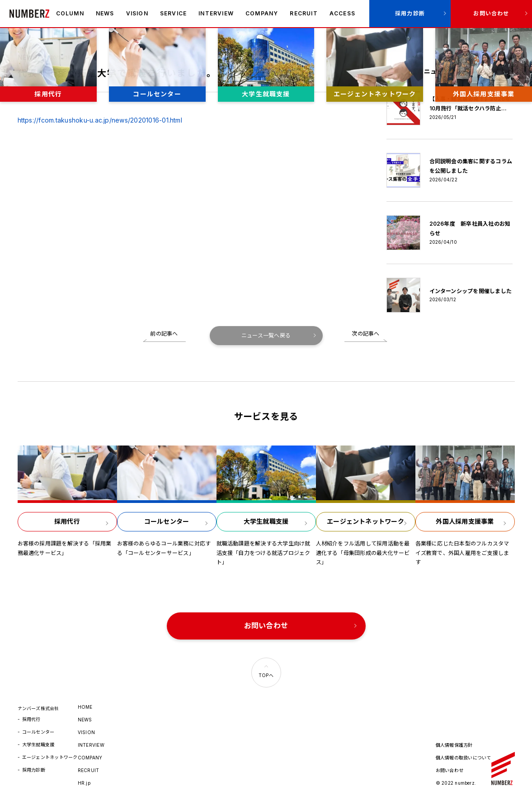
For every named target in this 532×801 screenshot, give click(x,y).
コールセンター (38, 732)
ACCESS (342, 13)
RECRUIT (304, 13)
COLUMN (70, 13)
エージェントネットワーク (50, 757)
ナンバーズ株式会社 (29, 14)
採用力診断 (410, 13)
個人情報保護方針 (454, 745)
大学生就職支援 (38, 744)
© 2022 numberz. (456, 783)
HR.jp (84, 783)
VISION (137, 13)
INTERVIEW (216, 13)
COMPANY (262, 13)
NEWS (105, 13)
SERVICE (173, 13)
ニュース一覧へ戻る (266, 335)
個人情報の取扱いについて (464, 758)
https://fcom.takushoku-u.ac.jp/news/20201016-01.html (100, 120)
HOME (85, 707)
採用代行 (31, 719)
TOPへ (266, 675)
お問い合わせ (491, 13)
